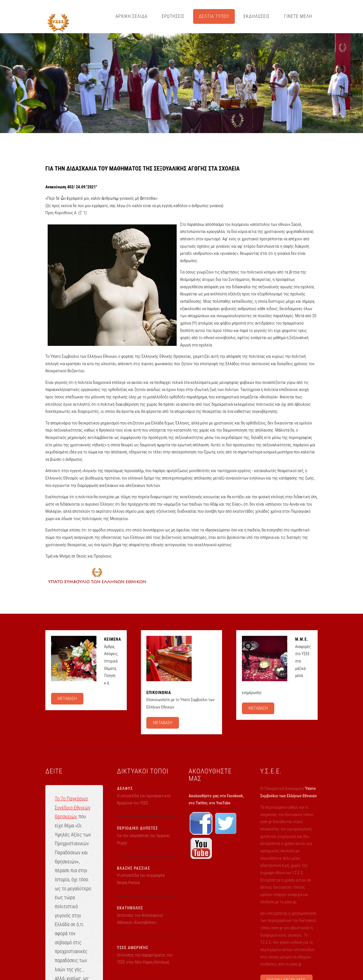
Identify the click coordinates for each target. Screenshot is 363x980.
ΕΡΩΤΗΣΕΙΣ (173, 16)
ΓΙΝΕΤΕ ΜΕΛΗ (298, 16)
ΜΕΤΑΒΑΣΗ (67, 699)
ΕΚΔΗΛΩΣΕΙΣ (257, 16)
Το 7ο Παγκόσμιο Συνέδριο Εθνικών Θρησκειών (73, 808)
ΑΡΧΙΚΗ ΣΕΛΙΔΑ (131, 16)
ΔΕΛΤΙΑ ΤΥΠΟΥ (214, 16)
